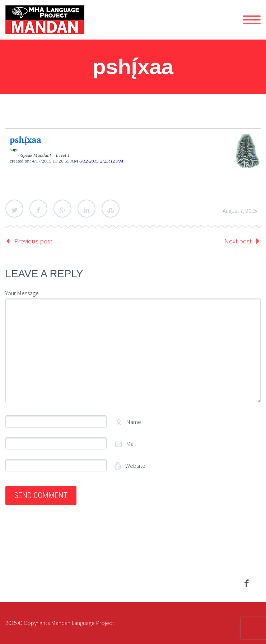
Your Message (22, 293)
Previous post (33, 241)
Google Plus (62, 209)
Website (135, 466)
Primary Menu (252, 20)
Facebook (38, 209)
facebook (246, 583)
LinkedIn (87, 209)
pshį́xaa (25, 140)
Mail (131, 444)
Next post (238, 241)
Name (134, 422)
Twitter (14, 209)
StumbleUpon (111, 209)
